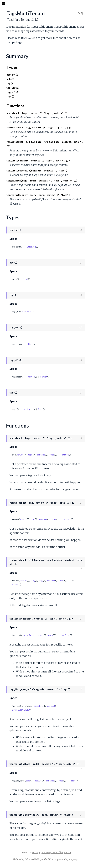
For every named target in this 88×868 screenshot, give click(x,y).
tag (33, 519)
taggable (27, 635)
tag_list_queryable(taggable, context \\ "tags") (37, 171)
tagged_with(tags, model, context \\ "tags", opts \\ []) (42, 181)
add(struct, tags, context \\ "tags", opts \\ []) (37, 113)
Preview (46, 852)
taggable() (13, 92)
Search (67, 852)
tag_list (65, 635)
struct (44, 377)
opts (52, 455)
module (31, 377)
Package (36, 852)
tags (30, 455)
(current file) (56, 852)
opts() (10, 79)
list (26, 279)
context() (12, 75)
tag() (10, 83)
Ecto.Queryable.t (21, 710)
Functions (16, 106)
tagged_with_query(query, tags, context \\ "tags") (38, 195)
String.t (31, 247)
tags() (10, 96)
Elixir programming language (63, 859)
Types (12, 67)
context (41, 455)
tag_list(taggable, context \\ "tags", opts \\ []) (38, 161)
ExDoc (28, 859)
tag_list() (13, 88)
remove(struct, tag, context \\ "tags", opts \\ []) (39, 127)
